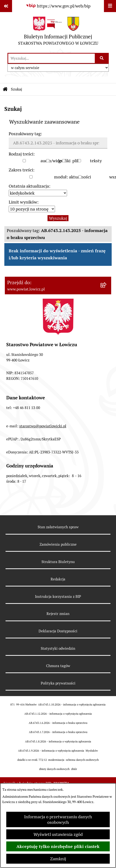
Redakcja (58, 579)
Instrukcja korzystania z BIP (58, 596)
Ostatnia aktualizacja (29, 186)
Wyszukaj (58, 218)
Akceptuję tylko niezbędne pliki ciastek (58, 846)
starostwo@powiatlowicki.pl (43, 426)
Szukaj (17, 89)
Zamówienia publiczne (58, 544)
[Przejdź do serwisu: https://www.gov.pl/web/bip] (58, 6)
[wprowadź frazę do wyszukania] (51, 58)
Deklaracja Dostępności (58, 631)
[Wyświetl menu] (110, 6)
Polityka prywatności (58, 683)
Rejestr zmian (58, 614)
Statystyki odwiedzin (58, 648)
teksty (96, 161)
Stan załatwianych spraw (58, 527)
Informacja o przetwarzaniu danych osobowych (58, 819)
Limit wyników (23, 202)
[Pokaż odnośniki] (6, 6)
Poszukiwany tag (25, 134)
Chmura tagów (58, 666)
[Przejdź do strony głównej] (58, 32)
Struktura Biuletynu (58, 562)
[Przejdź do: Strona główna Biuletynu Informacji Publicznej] (5, 89)
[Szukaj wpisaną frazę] (102, 58)
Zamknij (58, 859)
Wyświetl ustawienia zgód (58, 834)
